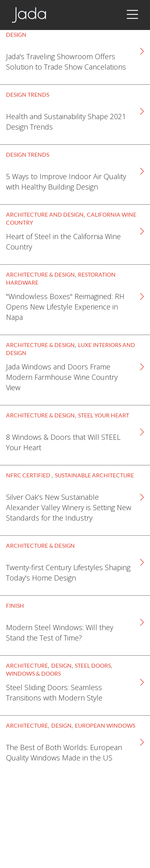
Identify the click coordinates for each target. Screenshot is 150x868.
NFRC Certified (29, 475)
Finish (15, 606)
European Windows (105, 725)
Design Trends (28, 95)
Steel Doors (93, 665)
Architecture (27, 665)
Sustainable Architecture (94, 475)
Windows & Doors (33, 673)
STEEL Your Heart (104, 415)
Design (16, 35)
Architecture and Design (45, 215)
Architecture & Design (40, 274)
